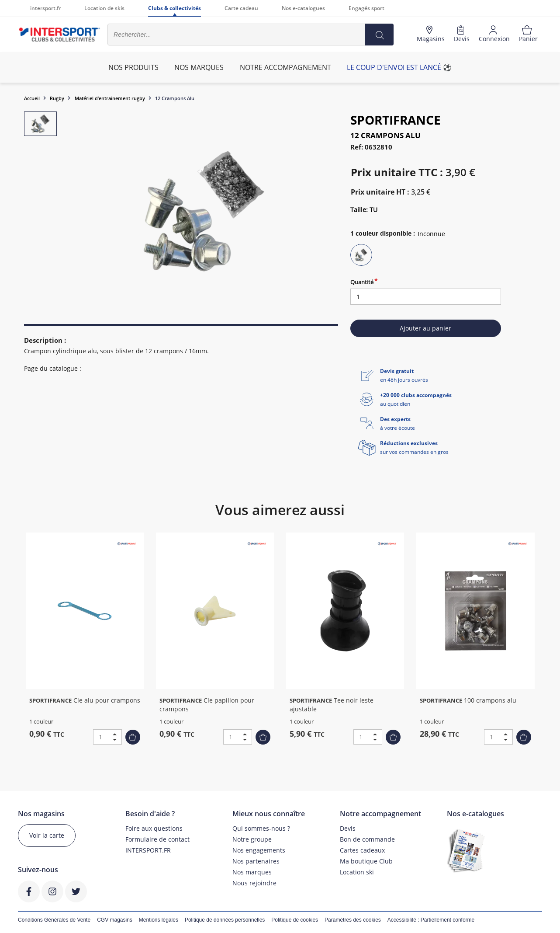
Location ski (357, 872)
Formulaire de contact (157, 839)
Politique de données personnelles (225, 920)
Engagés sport (366, 8)
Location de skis (104, 8)
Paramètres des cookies (353, 920)
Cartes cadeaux (362, 850)
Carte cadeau (241, 8)
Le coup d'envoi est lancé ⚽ (399, 67)
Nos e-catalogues (303, 8)
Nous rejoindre (254, 883)
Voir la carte (47, 835)
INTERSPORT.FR (148, 850)
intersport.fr (45, 8)
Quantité (362, 282)
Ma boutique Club (366, 861)
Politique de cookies (295, 920)
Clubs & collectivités (175, 8)
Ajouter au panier (425, 328)
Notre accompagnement (285, 67)
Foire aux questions (154, 828)
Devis (348, 828)
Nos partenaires (256, 861)
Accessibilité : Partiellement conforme (431, 920)
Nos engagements (259, 850)
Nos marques (252, 872)
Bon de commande (367, 839)
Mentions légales (159, 920)
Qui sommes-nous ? (261, 828)
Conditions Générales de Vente (54, 920)
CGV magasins (115, 920)
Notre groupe (252, 839)
